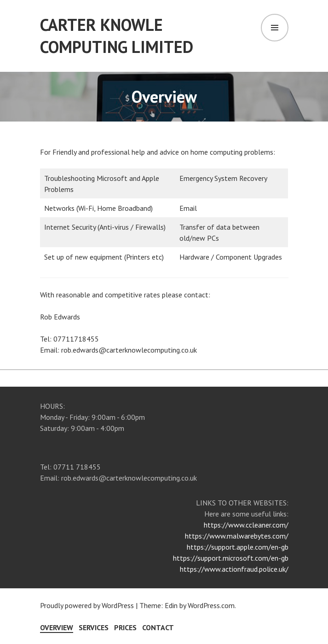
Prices (125, 627)
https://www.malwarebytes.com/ (237, 536)
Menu (275, 28)
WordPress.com (211, 605)
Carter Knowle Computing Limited (117, 36)
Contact (158, 627)
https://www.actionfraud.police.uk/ (234, 569)
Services (94, 627)
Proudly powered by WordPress (87, 605)
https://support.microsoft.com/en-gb (231, 558)
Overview (57, 627)
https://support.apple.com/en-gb (238, 547)
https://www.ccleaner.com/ (246, 525)
